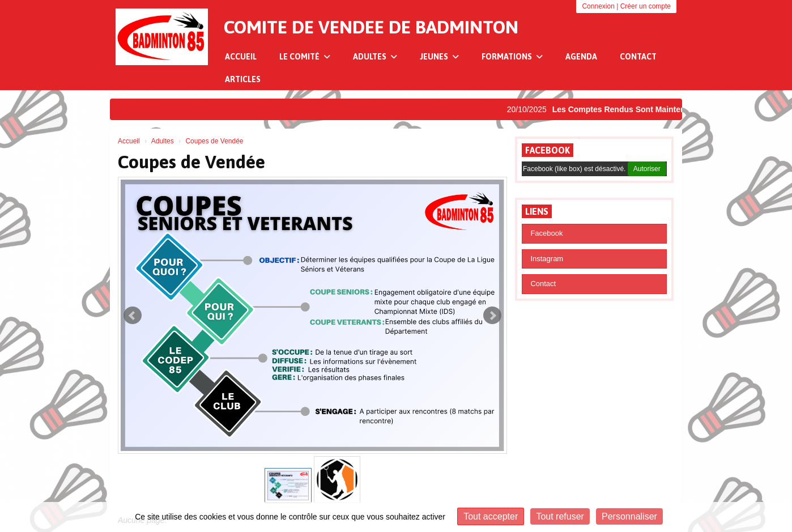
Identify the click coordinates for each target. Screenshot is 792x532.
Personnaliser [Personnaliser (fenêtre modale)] (629, 516)
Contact (638, 57)
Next (492, 316)
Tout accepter (491, 516)
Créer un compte (646, 6)
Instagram (547, 259)
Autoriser (647, 169)
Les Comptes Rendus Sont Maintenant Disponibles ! (654, 109)
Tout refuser (560, 516)
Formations (512, 57)
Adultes (375, 57)
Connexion (598, 6)
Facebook (548, 150)
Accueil (241, 57)
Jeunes (439, 57)
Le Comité (305, 57)
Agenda (581, 57)
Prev (133, 316)
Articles (243, 79)
